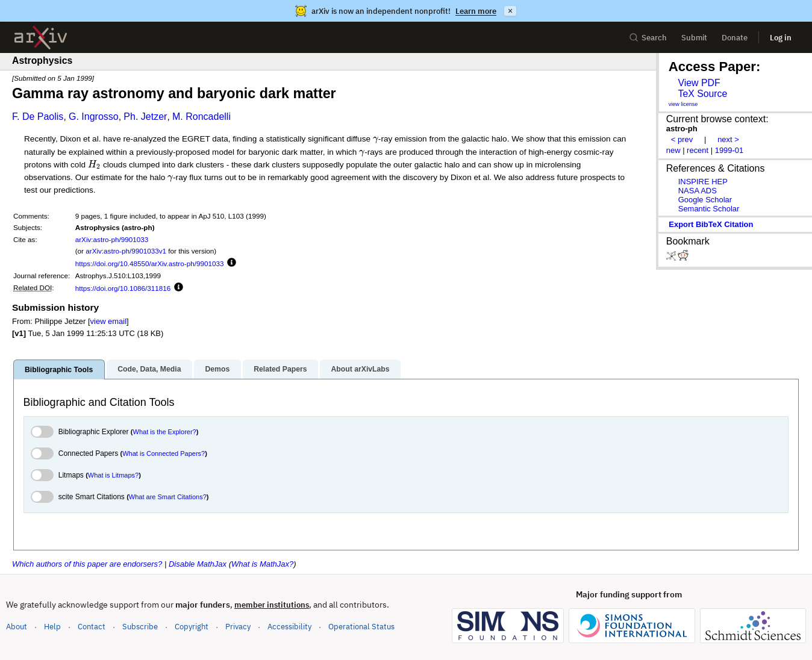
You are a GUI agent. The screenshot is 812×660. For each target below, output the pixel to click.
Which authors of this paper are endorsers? (87, 564)
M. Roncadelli (201, 117)
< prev (682, 139)
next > (728, 139)
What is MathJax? (262, 564)
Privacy (238, 627)
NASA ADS (698, 191)
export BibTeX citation (711, 224)
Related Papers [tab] (280, 369)
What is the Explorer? (165, 432)
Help (52, 627)
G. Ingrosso (94, 117)
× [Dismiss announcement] (510, 11)
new (673, 150)
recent (698, 150)
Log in (781, 38)
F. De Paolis (38, 117)
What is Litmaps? (113, 475)
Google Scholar (705, 200)
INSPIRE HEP (703, 182)
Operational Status (361, 626)
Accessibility (289, 627)
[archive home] (41, 38)
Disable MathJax (198, 564)
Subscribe (140, 627)
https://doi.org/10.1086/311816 (123, 288)
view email (108, 321)
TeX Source (702, 94)
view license (683, 104)
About (17, 627)
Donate (735, 38)
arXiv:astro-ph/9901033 (112, 239)
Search (648, 38)
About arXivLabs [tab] (360, 369)
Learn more (476, 11)
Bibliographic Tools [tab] (59, 370)
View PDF (699, 83)
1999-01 (729, 150)
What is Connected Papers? (164, 453)
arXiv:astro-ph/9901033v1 (126, 251)
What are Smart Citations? (168, 497)
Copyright (192, 627)
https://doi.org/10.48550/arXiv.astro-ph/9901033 (150, 263)
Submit (694, 38)
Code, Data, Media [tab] (149, 369)
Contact (92, 627)
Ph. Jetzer (145, 117)
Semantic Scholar (709, 209)
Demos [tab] (217, 369)
